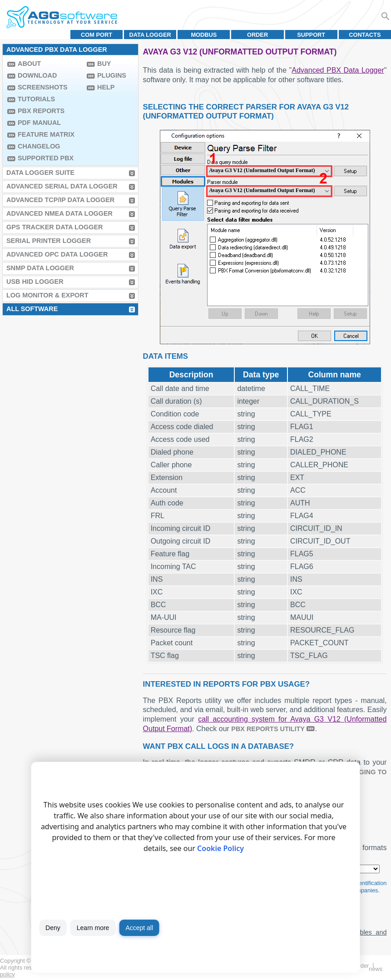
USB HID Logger (35, 282)
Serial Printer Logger (49, 241)
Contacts (365, 35)
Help (106, 87)
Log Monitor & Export (47, 295)
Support (311, 35)
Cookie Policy (220, 848)
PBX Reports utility (268, 729)
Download (37, 75)
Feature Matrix (46, 134)
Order (257, 35)
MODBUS (204, 35)
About (29, 64)
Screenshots (43, 87)
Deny (53, 928)
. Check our (212, 729)
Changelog (39, 146)
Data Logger (150, 35)
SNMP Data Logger (40, 268)
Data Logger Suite (40, 173)
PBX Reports (41, 111)
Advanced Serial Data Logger (62, 186)
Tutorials (36, 99)
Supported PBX (46, 158)
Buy (104, 64)
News (376, 969)
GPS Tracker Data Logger (54, 227)
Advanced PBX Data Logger (338, 70)
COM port (97, 35)
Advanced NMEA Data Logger (59, 213)
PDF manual (39, 123)
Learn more (93, 928)
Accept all (139, 928)
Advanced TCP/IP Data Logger (60, 200)
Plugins (112, 75)
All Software (32, 309)
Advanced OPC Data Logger (57, 254)
